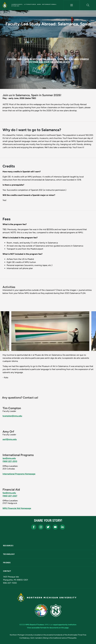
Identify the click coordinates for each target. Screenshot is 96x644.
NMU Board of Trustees (35, 625)
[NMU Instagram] (41, 527)
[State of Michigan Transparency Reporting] (41, 610)
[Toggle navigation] (72, 5)
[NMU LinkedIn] (62, 527)
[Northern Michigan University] (5, 5)
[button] (88, 5)
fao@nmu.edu (9, 493)
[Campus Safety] (56, 610)
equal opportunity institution (65, 625)
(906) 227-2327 (10, 496)
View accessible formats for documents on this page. (48, 628)
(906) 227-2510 (10, 461)
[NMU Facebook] (34, 527)
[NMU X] (48, 527)
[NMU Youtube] (55, 527)
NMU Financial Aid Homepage (17, 508)
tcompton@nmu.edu (12, 416)
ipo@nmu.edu (9, 458)
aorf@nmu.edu (10, 439)
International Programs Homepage (19, 474)
